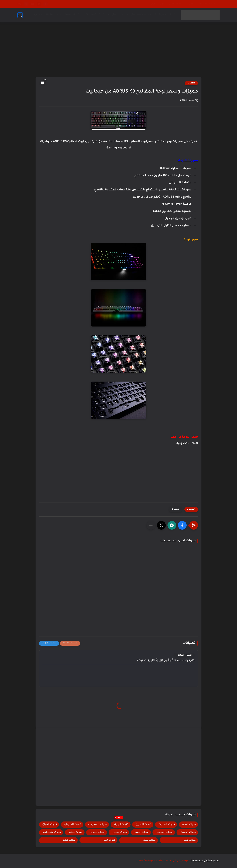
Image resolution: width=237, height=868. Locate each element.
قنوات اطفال (127, 15)
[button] (182, 525)
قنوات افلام (89, 15)
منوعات (191, 83)
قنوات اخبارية (167, 15)
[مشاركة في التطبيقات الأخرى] (151, 525)
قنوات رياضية (107, 15)
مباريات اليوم (158, 4)
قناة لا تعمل (175, 4)
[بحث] (20, 15)
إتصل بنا (190, 4)
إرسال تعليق (184, 655)
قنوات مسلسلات (68, 15)
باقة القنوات (47, 15)
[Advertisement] (118, 50)
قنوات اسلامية (147, 15)
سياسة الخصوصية (209, 4)
